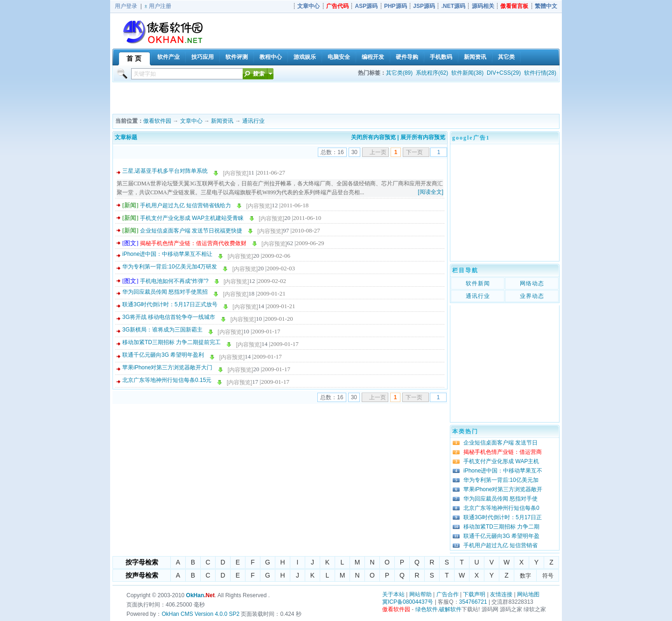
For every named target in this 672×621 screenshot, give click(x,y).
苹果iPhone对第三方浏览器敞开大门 (167, 367)
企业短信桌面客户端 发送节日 (500, 443)
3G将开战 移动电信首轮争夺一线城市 (169, 317)
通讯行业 (253, 121)
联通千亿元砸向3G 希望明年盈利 (163, 355)
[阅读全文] (430, 192)
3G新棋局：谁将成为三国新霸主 (162, 330)
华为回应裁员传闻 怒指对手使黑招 (165, 292)
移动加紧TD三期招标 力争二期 (501, 527)
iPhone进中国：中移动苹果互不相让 (167, 254)
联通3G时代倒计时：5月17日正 (503, 517)
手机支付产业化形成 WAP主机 (501, 461)
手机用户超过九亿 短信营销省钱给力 (185, 205)
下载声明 (474, 594)
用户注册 (160, 6)
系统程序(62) (432, 73)
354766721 (473, 602)
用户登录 (126, 6)
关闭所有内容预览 (373, 137)
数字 (525, 576)
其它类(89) (399, 73)
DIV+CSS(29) (504, 73)
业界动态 (532, 296)
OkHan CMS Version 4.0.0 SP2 (200, 614)
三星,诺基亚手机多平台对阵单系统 (165, 171)
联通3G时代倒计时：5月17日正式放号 (170, 304)
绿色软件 (427, 609)
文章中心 (191, 121)
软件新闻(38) (467, 73)
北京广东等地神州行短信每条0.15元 (167, 380)
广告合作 (448, 594)
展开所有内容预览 (423, 137)
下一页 (414, 152)
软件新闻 (478, 283)
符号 (548, 576)
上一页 (378, 152)
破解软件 (450, 609)
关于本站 (393, 594)
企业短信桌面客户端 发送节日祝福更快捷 (191, 231)
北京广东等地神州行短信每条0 (501, 508)
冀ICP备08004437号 (408, 602)
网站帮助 (420, 594)
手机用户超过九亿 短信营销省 (500, 545)
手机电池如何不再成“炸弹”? (174, 281)
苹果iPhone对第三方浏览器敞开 (503, 489)
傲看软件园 (157, 121)
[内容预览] (236, 173)
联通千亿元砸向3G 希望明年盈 (501, 536)
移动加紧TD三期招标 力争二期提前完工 (171, 342)
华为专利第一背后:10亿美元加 (501, 480)
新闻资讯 (222, 121)
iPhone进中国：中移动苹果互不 (503, 471)
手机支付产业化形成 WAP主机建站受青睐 (192, 218)
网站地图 (528, 594)
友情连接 (501, 594)
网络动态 (532, 283)
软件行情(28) (540, 73)
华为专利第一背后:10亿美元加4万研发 (170, 267)
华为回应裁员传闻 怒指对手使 (500, 499)
